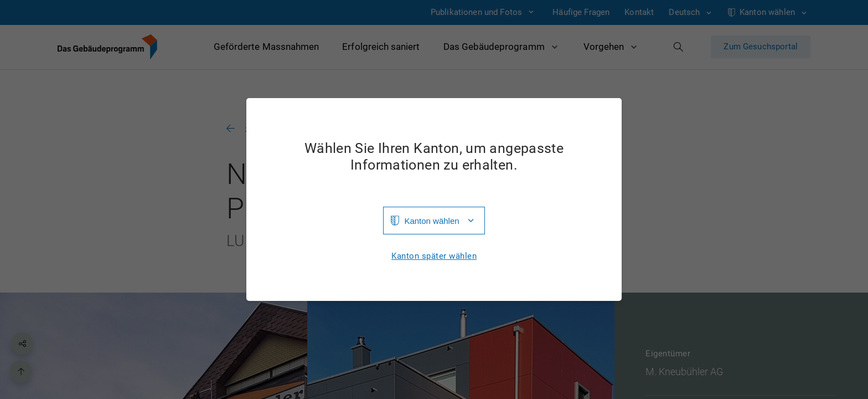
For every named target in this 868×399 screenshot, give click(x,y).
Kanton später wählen (434, 256)
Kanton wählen (432, 221)
